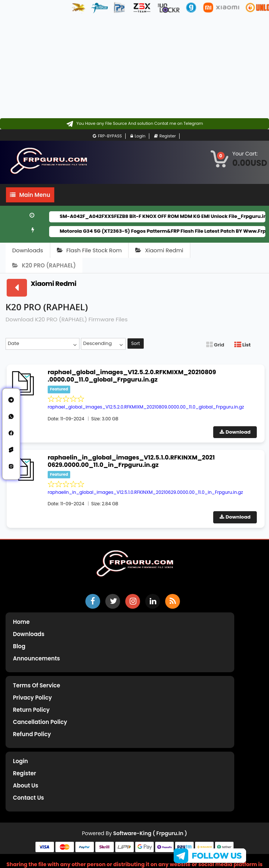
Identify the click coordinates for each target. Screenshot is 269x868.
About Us (25, 785)
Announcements (36, 658)
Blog (19, 646)
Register (165, 136)
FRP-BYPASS (107, 136)
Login (138, 136)
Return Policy (31, 710)
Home (21, 622)
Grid (215, 345)
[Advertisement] (94, 66)
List (242, 345)
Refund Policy (32, 734)
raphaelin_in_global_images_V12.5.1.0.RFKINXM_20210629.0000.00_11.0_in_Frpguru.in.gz (131, 461)
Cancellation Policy (40, 722)
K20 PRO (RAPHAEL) (44, 265)
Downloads (28, 250)
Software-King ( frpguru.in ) (150, 833)
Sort (136, 343)
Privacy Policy (32, 698)
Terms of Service (37, 685)
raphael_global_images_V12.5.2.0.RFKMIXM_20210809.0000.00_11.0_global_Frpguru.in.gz (132, 376)
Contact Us (28, 798)
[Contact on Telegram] (135, 124)
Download (235, 432)
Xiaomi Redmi (159, 250)
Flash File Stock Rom (89, 250)
